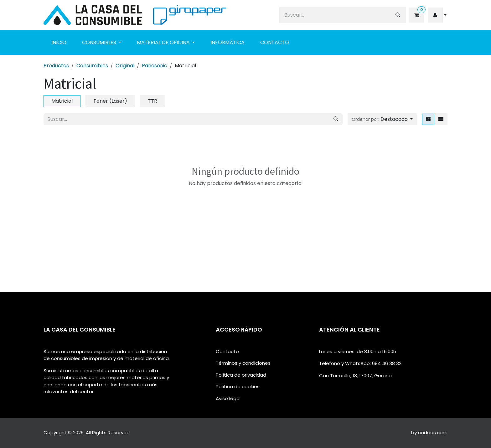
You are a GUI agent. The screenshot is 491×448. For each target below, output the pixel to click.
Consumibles (92, 66)
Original (125, 66)
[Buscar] (398, 15)
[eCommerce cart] (416, 15)
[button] (437, 15)
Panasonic (155, 66)
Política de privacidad (241, 375)
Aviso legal (228, 398)
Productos (56, 66)
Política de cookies (238, 386)
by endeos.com (429, 433)
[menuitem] (59, 43)
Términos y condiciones (243, 363)
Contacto (227, 351)
